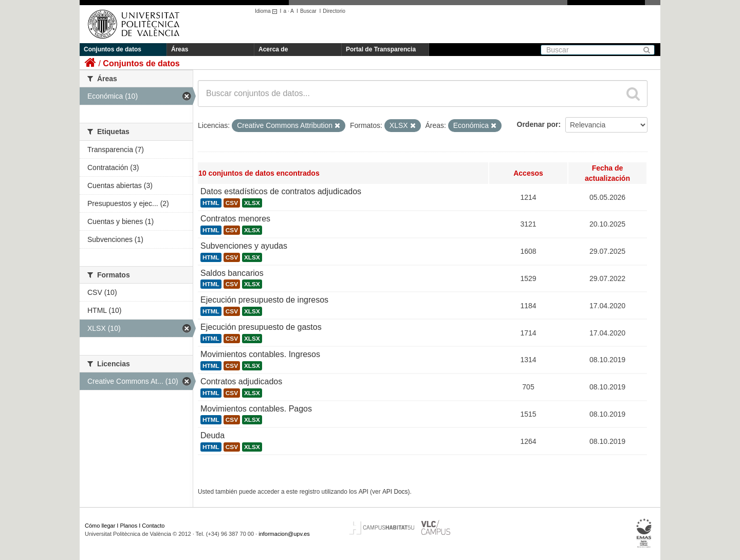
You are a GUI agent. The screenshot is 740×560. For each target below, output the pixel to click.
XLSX (252, 203)
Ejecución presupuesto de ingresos (264, 300)
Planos (129, 526)
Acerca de (273, 49)
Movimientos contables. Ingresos (260, 354)
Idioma (267, 11)
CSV (232, 203)
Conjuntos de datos (113, 49)
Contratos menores (235, 219)
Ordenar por (538, 124)
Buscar (308, 11)
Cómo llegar (100, 526)
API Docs (395, 492)
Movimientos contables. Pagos (256, 409)
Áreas (180, 49)
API (364, 492)
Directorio (334, 11)
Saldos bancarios (232, 273)
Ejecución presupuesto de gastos (261, 327)
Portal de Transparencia (381, 49)
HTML (211, 203)
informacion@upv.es (284, 534)
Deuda (212, 435)
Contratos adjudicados (241, 381)
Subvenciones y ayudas (244, 246)
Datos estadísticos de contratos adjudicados (281, 191)
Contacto (153, 526)
